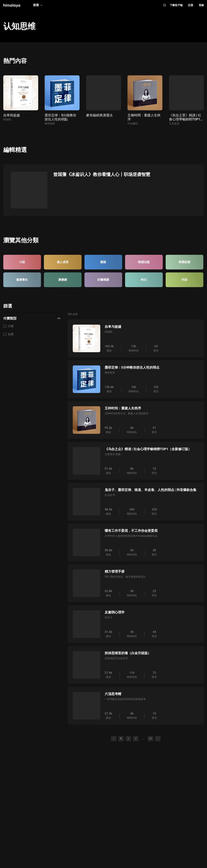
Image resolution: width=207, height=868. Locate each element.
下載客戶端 (176, 5)
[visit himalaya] (12, 6)
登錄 (201, 5)
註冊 (191, 5)
